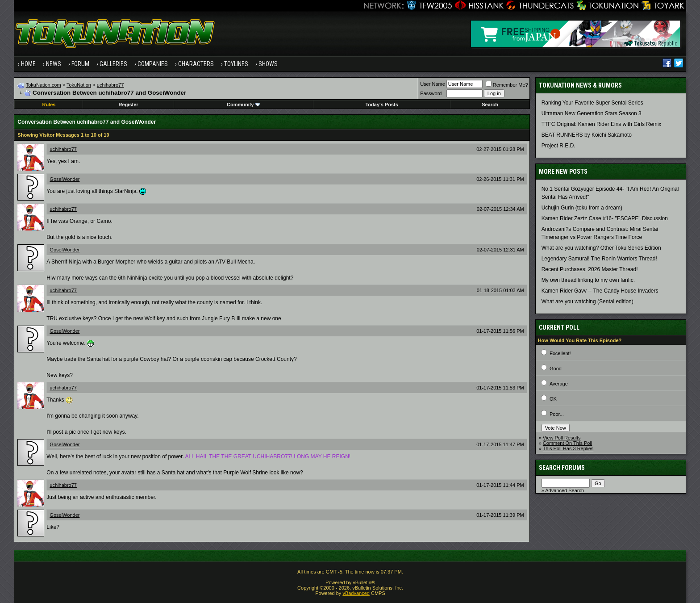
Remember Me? (507, 85)
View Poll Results (562, 438)
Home (28, 64)
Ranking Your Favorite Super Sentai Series (592, 103)
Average (559, 384)
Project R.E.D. (558, 146)
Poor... (557, 414)
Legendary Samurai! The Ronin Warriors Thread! (599, 259)
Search (490, 105)
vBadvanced (356, 593)
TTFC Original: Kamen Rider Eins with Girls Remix (602, 124)
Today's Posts (381, 105)
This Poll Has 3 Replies (568, 448)
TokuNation (79, 85)
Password (431, 93)
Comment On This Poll (567, 443)
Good (556, 368)
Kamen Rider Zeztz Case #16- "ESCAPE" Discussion (605, 218)
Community (244, 105)
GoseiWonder (65, 179)
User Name (433, 84)
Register (129, 105)
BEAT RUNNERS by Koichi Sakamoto (587, 135)
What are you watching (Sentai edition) (587, 301)
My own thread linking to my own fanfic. (588, 280)
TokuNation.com (44, 85)
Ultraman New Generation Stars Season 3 (592, 113)
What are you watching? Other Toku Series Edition (601, 248)
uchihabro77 (110, 85)
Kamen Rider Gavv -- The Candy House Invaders (600, 291)
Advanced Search (565, 490)
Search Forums (562, 468)
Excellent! (560, 353)
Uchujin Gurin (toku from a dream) (582, 208)
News (54, 64)
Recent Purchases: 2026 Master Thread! (590, 269)
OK (553, 399)
